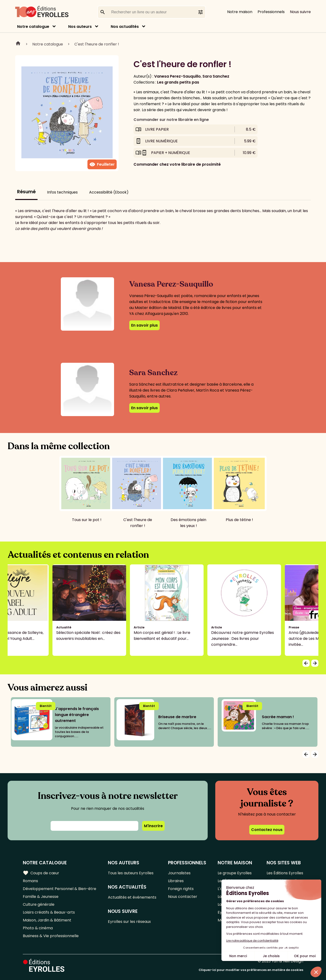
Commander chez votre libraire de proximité (177, 164)
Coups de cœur (41, 873)
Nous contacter (183, 897)
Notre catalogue (33, 27)
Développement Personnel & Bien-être (60, 889)
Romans (30, 881)
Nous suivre (300, 12)
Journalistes (179, 873)
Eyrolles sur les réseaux (129, 922)
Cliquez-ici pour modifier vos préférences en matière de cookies (251, 970)
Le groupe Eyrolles (235, 873)
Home (18, 44)
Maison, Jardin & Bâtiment (47, 920)
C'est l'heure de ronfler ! (97, 44)
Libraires (176, 881)
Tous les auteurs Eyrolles (131, 873)
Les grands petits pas (178, 82)
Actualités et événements (132, 897)
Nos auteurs (80, 27)
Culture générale (39, 904)
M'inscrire (153, 826)
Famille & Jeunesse (41, 897)
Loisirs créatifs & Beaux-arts (49, 912)
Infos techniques (62, 192)
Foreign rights (181, 889)
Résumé (26, 192)
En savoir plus (144, 325)
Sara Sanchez (216, 76)
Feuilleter (102, 164)
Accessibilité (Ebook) (109, 192)
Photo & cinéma (38, 928)
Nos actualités (125, 27)
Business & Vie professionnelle (51, 936)
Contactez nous (267, 830)
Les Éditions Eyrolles (285, 873)
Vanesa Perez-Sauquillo (177, 76)
